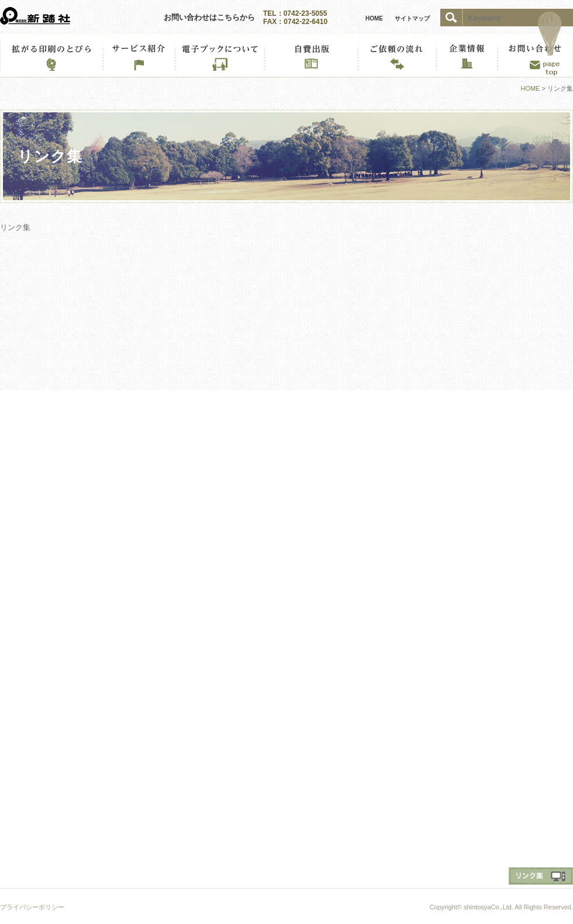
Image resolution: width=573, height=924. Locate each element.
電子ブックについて (220, 56)
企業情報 (466, 56)
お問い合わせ (535, 56)
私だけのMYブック (311, 56)
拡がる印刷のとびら (51, 56)
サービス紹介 (139, 56)
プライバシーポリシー (32, 907)
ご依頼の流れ (396, 56)
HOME (374, 18)
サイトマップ (412, 18)
